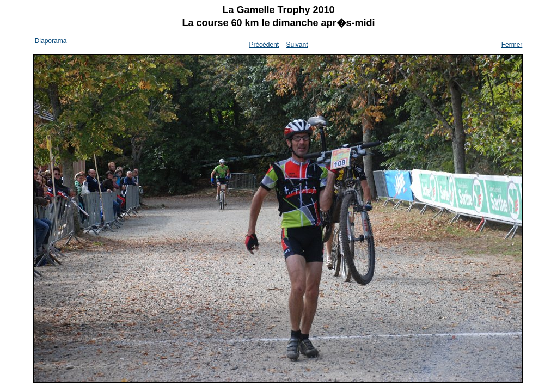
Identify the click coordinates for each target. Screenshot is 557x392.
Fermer (512, 45)
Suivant (297, 45)
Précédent (264, 45)
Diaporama (51, 41)
